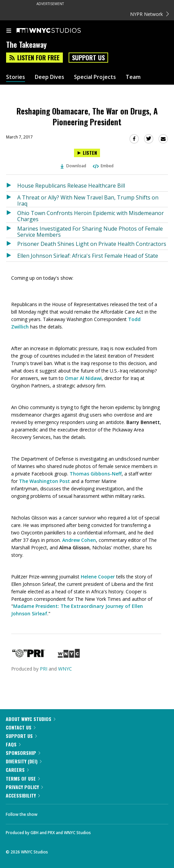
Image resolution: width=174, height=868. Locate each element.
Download (73, 166)
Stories (16, 77)
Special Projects (95, 77)
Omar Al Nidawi (83, 378)
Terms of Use (23, 778)
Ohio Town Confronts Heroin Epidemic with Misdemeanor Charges (91, 216)
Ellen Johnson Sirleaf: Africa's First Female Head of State (88, 256)
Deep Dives (49, 77)
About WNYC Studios (31, 719)
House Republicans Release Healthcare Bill (71, 186)
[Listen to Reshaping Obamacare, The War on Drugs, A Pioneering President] (87, 153)
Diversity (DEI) (24, 761)
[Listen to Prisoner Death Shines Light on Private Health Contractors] (12, 244)
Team (133, 77)
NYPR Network (150, 14)
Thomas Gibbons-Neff (96, 474)
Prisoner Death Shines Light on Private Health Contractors (92, 244)
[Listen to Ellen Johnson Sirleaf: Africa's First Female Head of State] (12, 256)
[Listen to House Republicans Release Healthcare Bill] (12, 186)
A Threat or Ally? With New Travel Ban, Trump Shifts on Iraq (88, 200)
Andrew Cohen (79, 540)
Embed (103, 166)
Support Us (88, 58)
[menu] (9, 31)
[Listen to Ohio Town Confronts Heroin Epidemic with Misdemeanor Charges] (12, 215)
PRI (44, 669)
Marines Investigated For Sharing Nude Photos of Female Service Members (90, 231)
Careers (17, 770)
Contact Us (21, 727)
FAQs (13, 744)
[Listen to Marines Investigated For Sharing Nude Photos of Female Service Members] (12, 230)
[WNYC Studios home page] (57, 31)
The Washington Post (44, 481)
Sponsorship (23, 753)
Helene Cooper (98, 577)
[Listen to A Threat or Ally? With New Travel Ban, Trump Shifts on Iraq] (12, 199)
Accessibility (23, 795)
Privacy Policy (24, 787)
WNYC (65, 669)
